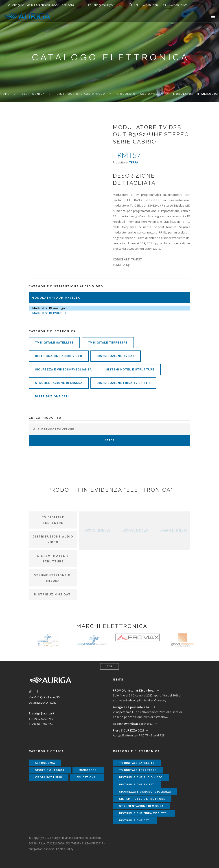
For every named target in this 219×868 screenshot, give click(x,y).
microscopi (88, 770)
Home (5, 94)
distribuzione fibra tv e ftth (123, 383)
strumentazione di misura (59, 383)
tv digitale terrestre (108, 343)
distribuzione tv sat (116, 356)
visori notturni (49, 777)
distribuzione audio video (59, 356)
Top (110, 666)
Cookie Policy (65, 849)
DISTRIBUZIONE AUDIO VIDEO (81, 94)
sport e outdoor (50, 770)
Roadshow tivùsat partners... (133, 724)
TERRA (134, 162)
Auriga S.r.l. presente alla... (132, 707)
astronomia (45, 763)
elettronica (33, 94)
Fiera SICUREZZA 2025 (128, 730)
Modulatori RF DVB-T (47, 313)
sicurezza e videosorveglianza (63, 370)
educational (87, 777)
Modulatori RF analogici (49, 308)
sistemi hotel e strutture (130, 370)
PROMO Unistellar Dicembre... (134, 690)
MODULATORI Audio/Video (140, 94)
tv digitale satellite (54, 343)
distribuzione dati (52, 397)
